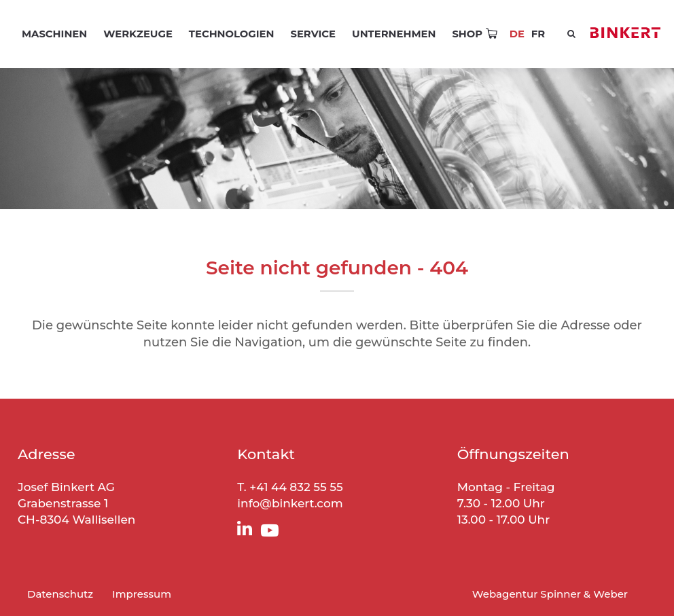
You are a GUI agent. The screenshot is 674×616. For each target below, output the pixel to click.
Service (313, 34)
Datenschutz (60, 594)
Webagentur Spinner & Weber (550, 594)
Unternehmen (394, 34)
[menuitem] (538, 34)
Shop (467, 34)
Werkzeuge (138, 34)
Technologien (232, 34)
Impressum (142, 594)
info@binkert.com (290, 503)
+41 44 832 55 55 (296, 487)
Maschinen (54, 34)
